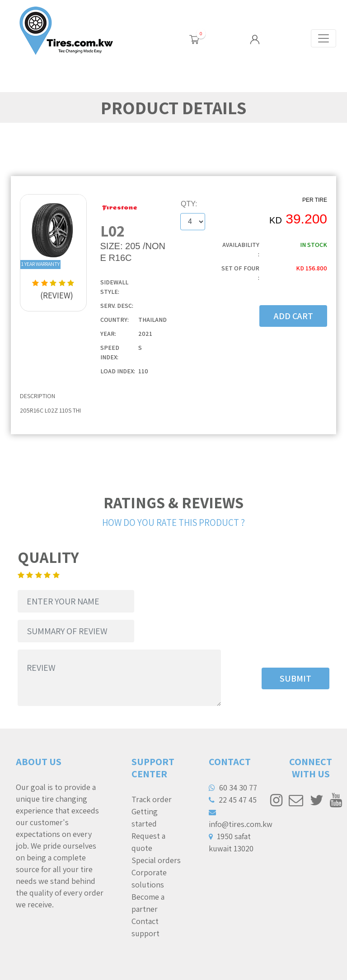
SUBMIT (295, 678)
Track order (152, 799)
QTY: (189, 204)
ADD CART (293, 316)
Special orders (156, 860)
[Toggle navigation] (324, 38)
